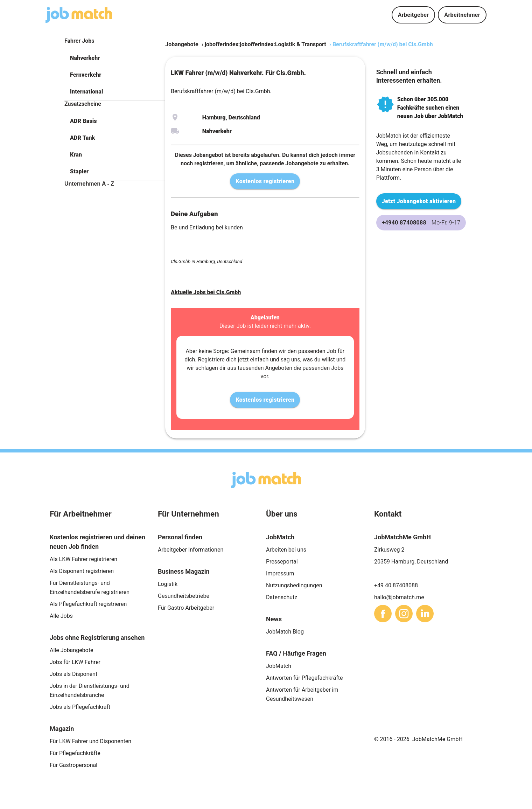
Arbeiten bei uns (286, 550)
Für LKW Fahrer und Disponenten (90, 741)
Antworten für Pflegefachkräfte (304, 678)
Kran (76, 155)
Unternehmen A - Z (89, 184)
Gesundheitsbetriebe (184, 596)
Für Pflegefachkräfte (75, 753)
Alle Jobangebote (71, 650)
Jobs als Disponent (73, 674)
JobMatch (279, 666)
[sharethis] (383, 614)
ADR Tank (82, 138)
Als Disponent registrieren (82, 571)
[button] (115, 58)
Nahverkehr (85, 58)
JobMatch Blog (285, 632)
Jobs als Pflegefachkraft (80, 707)
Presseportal (282, 562)
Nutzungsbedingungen (294, 585)
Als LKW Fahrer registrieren (83, 559)
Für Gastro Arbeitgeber (186, 608)
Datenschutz (282, 597)
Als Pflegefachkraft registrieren (88, 604)
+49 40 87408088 (396, 585)
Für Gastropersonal (73, 765)
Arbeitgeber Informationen (191, 550)
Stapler (79, 171)
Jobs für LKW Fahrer (75, 662)
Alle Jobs (61, 616)
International (86, 92)
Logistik (168, 584)
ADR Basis (83, 121)
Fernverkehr (86, 75)
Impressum (280, 573)
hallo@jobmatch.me (399, 597)
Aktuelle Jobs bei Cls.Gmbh (206, 292)
